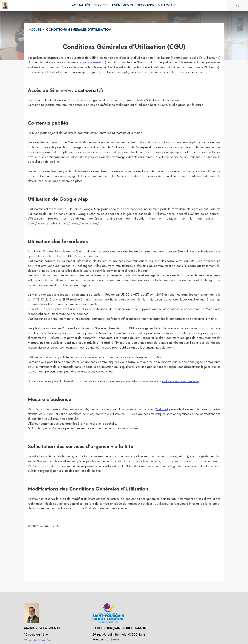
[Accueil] (5, 5)
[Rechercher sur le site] (238, 5)
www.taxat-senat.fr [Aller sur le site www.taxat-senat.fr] (91, 62)
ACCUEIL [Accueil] (35, 30)
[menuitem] (81, 5)
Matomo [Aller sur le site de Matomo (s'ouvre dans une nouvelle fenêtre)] (161, 409)
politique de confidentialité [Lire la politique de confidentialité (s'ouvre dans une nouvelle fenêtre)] (180, 381)
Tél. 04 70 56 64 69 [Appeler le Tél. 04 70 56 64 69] (37, 640)
